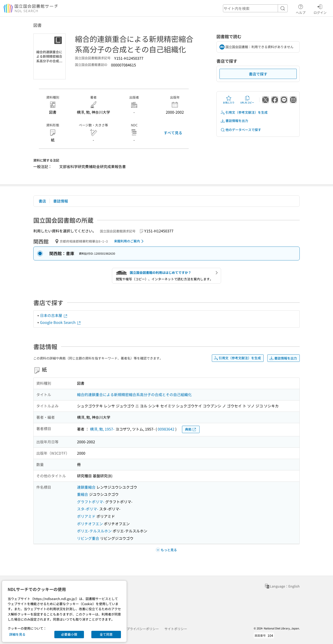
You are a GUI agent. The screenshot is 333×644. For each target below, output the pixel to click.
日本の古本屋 (54, 315)
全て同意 (106, 634)
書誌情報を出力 (234, 121)
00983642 (166, 429)
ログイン (320, 9)
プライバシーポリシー (143, 629)
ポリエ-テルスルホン (94, 531)
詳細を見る (17, 634)
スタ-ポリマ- (88, 509)
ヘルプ (301, 9)
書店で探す (258, 74)
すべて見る (173, 133)
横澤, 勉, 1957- (102, 429)
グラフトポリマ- (91, 502)
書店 (42, 201)
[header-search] (255, 8)
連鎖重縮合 (86, 487)
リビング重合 (88, 538)
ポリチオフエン (90, 524)
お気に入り (229, 100)
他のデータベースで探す (241, 130)
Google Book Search (61, 322)
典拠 (191, 429)
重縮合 (83, 494)
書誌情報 (61, 201)
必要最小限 (69, 634)
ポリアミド (86, 516)
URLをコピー (247, 100)
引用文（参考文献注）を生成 (244, 112)
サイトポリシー (176, 629)
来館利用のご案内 (130, 241)
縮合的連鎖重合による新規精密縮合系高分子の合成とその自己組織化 (134, 394)
